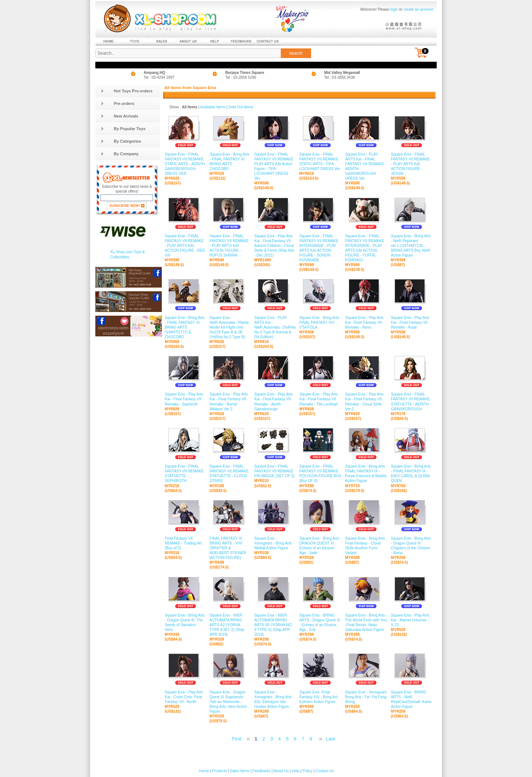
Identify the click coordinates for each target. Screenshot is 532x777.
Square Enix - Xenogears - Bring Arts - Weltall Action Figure (275, 543)
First (237, 739)
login (394, 9)
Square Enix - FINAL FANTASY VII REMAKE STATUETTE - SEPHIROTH (185, 474)
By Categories (121, 141)
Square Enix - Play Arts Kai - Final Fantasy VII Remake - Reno (366, 322)
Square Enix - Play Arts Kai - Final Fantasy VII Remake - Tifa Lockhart (320, 399)
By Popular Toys (123, 129)
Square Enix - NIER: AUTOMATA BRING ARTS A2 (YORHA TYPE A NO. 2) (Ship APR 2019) (230, 625)
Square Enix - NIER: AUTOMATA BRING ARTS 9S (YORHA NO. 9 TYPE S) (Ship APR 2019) (275, 625)
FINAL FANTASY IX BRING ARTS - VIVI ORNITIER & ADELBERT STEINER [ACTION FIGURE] (230, 548)
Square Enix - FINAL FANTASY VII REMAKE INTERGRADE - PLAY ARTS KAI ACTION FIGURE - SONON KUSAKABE (320, 248)
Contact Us (325, 771)
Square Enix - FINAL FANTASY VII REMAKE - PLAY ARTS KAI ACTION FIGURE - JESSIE (411, 164)
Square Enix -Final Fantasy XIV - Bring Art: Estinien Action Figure (320, 697)
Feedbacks (261, 771)
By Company (120, 154)
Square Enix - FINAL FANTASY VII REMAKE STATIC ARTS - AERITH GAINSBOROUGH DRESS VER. (185, 164)
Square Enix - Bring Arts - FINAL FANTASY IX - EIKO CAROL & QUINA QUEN (411, 474)
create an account (418, 9)
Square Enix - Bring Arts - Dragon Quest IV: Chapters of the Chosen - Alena (411, 546)
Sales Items (240, 771)
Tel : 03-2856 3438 (340, 77)
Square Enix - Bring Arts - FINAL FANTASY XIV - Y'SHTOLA (320, 322)
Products (219, 771)
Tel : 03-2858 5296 (241, 77)
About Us (281, 771)
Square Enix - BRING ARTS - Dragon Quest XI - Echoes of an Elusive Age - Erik (320, 623)
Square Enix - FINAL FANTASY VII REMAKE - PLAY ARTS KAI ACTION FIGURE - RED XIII (185, 246)
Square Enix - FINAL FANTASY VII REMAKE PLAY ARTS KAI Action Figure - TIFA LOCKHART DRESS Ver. (275, 167)
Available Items (213, 107)
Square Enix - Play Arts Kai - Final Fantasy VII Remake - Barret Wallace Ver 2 (230, 402)
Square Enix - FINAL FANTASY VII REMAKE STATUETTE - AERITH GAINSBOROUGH (411, 402)
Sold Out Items (241, 107)
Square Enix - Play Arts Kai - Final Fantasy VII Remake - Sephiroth (185, 399)
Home (204, 771)
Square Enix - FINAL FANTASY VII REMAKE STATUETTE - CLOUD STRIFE (230, 474)
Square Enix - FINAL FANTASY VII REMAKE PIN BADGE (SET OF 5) (275, 471)
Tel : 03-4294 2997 (159, 77)
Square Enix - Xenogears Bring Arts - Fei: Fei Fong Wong (366, 697)
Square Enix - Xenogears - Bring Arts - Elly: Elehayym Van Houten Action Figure (275, 699)
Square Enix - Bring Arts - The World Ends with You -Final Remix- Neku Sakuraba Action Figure (366, 623)
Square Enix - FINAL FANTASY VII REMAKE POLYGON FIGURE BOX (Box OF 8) (320, 474)
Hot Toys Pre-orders (127, 91)
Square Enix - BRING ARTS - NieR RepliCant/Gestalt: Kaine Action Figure (411, 699)
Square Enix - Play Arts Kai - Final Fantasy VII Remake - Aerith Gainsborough (275, 402)
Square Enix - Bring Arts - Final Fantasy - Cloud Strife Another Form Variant (366, 546)
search (296, 53)
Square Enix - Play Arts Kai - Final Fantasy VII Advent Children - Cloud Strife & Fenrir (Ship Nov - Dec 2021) (275, 246)
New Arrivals (119, 116)
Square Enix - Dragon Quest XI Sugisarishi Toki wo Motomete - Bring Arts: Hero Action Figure (230, 702)
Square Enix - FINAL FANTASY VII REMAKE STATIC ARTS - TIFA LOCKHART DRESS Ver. (320, 162)
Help (296, 771)
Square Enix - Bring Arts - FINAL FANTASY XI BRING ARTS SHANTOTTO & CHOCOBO (185, 327)
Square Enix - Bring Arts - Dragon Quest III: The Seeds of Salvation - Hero (185, 623)
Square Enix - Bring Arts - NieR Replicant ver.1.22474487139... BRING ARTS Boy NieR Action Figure (411, 246)
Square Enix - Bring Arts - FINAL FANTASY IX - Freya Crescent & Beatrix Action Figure (366, 474)
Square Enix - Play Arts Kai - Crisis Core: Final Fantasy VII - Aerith (185, 697)
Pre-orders (117, 104)
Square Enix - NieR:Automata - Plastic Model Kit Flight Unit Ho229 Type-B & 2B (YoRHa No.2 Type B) (230, 327)
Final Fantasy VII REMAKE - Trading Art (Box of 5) (185, 543)
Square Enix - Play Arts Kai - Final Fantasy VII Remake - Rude (411, 322)
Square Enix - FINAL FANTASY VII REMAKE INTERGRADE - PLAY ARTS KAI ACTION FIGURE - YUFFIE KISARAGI (366, 248)
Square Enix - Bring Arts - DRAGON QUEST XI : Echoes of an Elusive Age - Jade (320, 546)
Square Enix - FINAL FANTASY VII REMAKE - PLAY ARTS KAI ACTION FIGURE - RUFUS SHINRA (230, 246)
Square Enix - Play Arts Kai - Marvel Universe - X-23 (411, 620)
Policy (308, 771)
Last (330, 739)
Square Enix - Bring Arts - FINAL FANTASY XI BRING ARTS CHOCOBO (230, 162)
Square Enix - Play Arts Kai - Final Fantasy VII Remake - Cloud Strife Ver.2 (366, 402)
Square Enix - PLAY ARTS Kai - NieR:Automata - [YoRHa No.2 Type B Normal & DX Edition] (275, 327)
